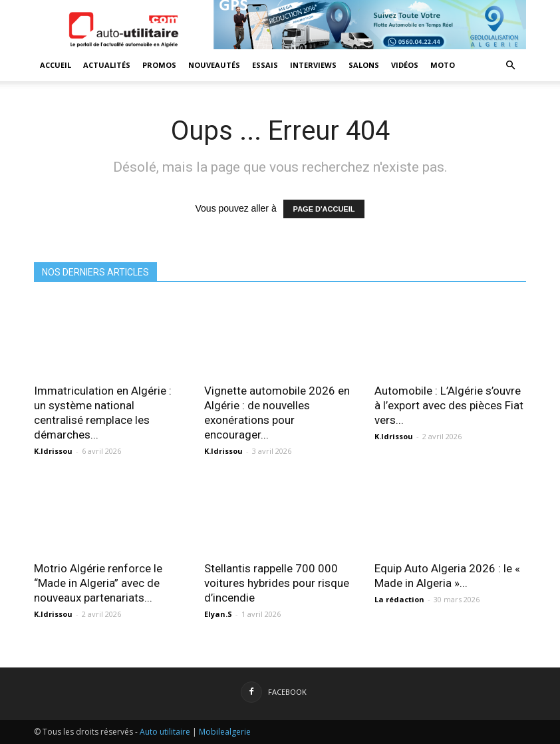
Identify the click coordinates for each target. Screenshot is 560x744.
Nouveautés (214, 65)
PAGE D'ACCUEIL (324, 209)
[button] (510, 66)
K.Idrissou (53, 451)
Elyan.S (218, 614)
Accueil (56, 65)
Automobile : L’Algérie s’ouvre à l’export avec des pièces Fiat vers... (449, 405)
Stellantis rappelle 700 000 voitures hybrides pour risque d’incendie (277, 583)
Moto (443, 65)
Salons (364, 65)
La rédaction (399, 599)
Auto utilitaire (165, 732)
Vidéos (405, 65)
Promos (159, 65)
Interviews (313, 65)
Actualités (107, 65)
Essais (265, 65)
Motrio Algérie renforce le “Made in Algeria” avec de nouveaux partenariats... (98, 583)
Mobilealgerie (225, 732)
